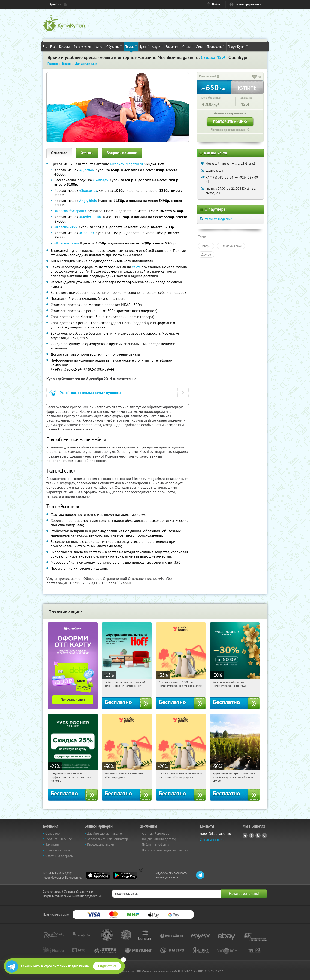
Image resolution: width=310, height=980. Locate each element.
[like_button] (255, 77)
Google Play (125, 875)
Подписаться (107, 966)
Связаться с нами (212, 840)
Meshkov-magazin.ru (126, 164)
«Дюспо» (87, 170)
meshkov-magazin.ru (219, 219)
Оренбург (55, 4)
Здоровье (173, 46)
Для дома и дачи (231, 246)
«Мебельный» (91, 217)
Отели (188, 46)
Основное (59, 153)
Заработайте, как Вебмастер (108, 839)
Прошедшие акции (101, 844)
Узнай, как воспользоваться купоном (90, 393)
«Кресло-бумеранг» (70, 211)
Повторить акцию (230, 122)
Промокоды (216, 46)
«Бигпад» (100, 180)
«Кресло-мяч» (66, 227)
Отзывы (87, 153)
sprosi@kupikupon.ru (215, 833)
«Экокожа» (88, 190)
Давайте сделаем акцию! (105, 833)
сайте (137, 267)
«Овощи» (87, 233)
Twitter (258, 835)
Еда (53, 46)
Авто (100, 46)
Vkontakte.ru (252, 835)
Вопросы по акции (122, 153)
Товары (131, 46)
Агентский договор (156, 833)
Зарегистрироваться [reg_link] (248, 4)
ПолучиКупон (238, 46)
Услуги (157, 46)
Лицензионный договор (159, 839)
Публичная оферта (155, 844)
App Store (98, 875)
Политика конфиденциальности (165, 850)
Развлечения (84, 46)
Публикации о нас (58, 839)
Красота (65, 46)
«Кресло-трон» (67, 243)
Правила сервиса (58, 850)
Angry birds (88, 201)
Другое (206, 254)
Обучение (114, 46)
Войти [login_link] (216, 4)
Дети (200, 46)
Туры (144, 46)
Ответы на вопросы (59, 856)
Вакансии (52, 844)
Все (45, 46)
